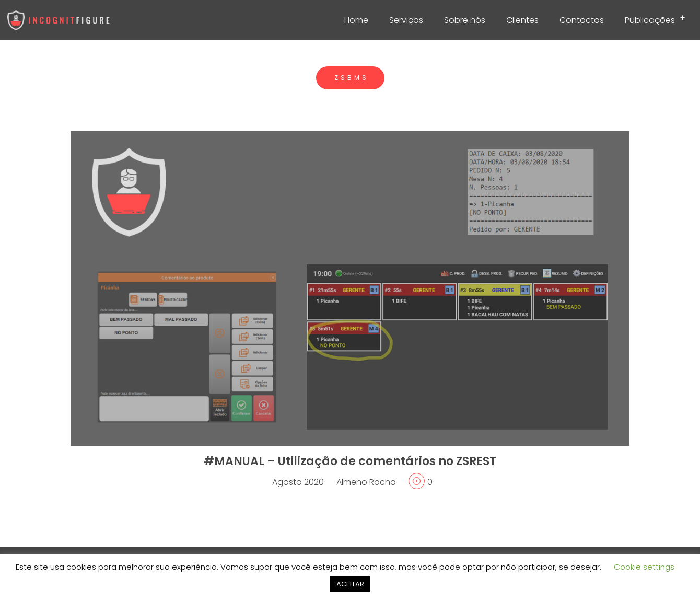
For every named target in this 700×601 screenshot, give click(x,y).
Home (356, 20)
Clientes (522, 20)
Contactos (582, 20)
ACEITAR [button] (350, 584)
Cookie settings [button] (644, 567)
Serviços (406, 20)
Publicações (658, 18)
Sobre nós (465, 20)
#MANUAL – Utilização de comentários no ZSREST (350, 461)
